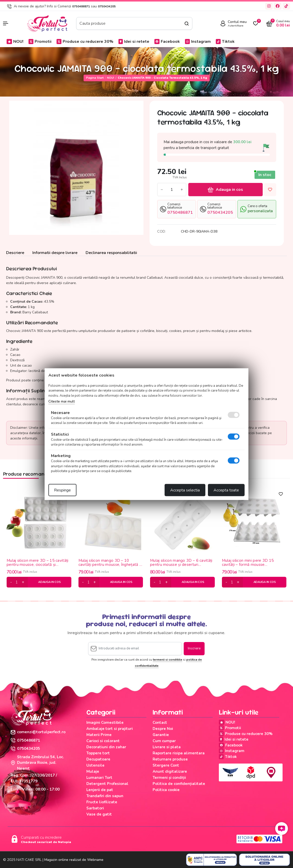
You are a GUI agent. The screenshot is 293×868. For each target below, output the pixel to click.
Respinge (62, 490)
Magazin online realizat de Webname (74, 860)
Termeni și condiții (169, 778)
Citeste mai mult (62, 401)
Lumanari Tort (99, 778)
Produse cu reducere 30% (85, 42)
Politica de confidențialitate (179, 784)
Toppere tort (98, 753)
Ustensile (95, 765)
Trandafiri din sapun (105, 796)
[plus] (23, 582)
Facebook (167, 42)
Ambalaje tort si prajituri (110, 729)
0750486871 (81, 6)
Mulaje (93, 771)
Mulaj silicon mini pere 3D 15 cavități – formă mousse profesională (248, 563)
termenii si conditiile (168, 660)
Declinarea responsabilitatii (111, 253)
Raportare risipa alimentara (179, 753)
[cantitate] (17, 582)
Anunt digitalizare (170, 771)
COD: (162, 231)
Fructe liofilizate (102, 802)
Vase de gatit (99, 814)
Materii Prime (99, 735)
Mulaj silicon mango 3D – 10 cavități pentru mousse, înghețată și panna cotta (110, 563)
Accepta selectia (185, 490)
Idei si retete (134, 42)
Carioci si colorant (103, 741)
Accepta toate (226, 490)
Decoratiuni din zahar (106, 747)
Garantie (161, 735)
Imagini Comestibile (105, 723)
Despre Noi (163, 729)
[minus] (11, 582)
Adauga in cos (225, 190)
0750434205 (107, 6)
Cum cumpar (164, 741)
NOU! (15, 42)
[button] (12, 23)
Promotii (40, 42)
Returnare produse (170, 759)
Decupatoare (98, 759)
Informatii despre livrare (55, 253)
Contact (160, 723)
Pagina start (95, 78)
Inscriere (194, 648)
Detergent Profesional (107, 784)
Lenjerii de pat (100, 790)
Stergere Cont (166, 765)
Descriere (15, 253)
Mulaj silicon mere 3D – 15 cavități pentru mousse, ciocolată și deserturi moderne (38, 563)
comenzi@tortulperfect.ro (38, 732)
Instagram (198, 42)
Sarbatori (95, 808)
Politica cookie (166, 790)
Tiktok (225, 42)
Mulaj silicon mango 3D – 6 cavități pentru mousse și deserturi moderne (181, 563)
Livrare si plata (167, 747)
